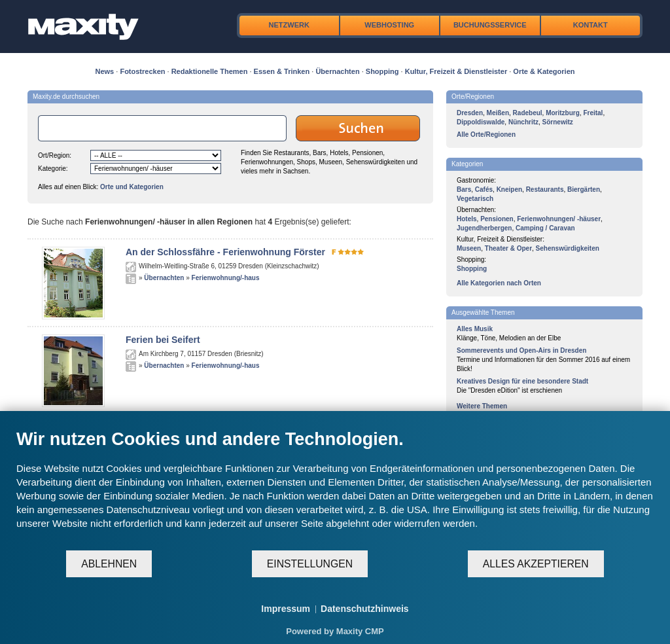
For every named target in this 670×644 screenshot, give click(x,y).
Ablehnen (109, 564)
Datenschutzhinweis (365, 609)
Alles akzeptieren (536, 564)
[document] (335, 489)
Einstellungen (310, 564)
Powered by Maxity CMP (335, 631)
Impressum (286, 609)
